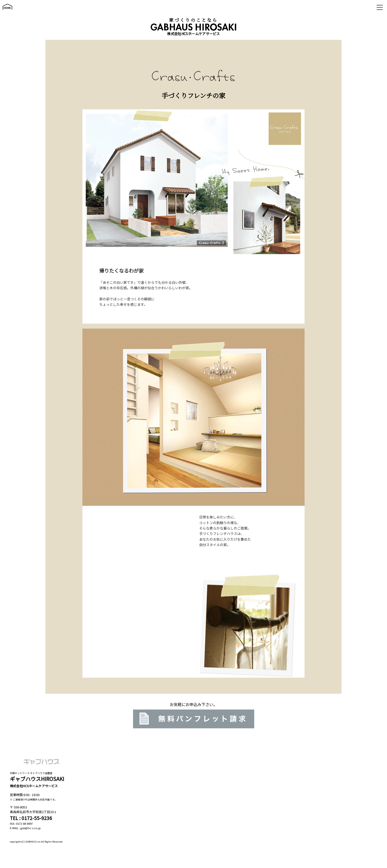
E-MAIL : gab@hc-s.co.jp (25, 828)
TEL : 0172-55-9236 (31, 818)
